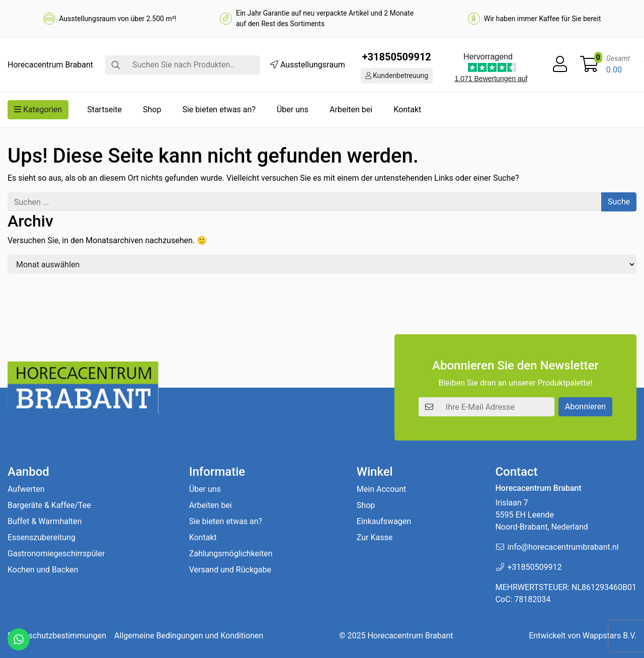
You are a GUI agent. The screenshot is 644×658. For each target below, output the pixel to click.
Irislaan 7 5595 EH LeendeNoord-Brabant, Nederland (541, 515)
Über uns (293, 109)
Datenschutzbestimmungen (57, 636)
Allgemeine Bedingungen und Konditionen (189, 636)
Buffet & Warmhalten (45, 521)
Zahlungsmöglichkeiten (231, 554)
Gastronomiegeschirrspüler (56, 554)
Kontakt (407, 109)
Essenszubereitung (42, 537)
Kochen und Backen (43, 570)
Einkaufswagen (384, 521)
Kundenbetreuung (397, 76)
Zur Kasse (375, 537)
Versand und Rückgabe (230, 570)
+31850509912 (397, 57)
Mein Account (381, 489)
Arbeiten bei (351, 109)
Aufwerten (26, 489)
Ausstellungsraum (308, 65)
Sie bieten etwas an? (219, 109)
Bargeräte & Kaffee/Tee (49, 505)
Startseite (104, 109)
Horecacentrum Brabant (410, 636)
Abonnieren (585, 407)
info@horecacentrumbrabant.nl (563, 547)
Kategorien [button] (38, 109)
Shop (152, 109)
